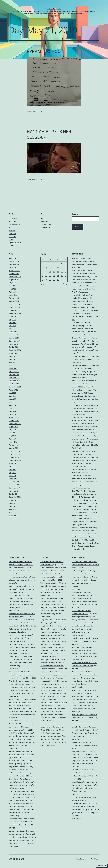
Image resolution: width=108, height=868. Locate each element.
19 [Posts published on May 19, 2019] (65, 272)
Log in (43, 218)
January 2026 (14, 264)
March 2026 (13, 258)
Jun (65, 284)
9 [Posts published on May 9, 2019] (54, 268)
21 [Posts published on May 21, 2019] (46, 276)
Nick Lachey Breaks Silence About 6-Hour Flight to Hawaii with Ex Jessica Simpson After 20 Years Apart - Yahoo (85, 503)
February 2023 (14, 372)
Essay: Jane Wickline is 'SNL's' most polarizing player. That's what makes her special (22, 647)
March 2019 (13, 515)
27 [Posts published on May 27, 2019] (42, 280)
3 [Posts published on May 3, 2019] (58, 263)
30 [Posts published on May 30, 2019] (54, 280)
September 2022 (15, 387)
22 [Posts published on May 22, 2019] (50, 276)
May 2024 (12, 326)
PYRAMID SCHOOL (45, 51)
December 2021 (15, 414)
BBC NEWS (44, 557)
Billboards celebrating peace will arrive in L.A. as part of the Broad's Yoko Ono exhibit (21, 565)
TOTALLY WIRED (78, 557)
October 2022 (14, 384)
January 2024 (14, 338)
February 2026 (14, 261)
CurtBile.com (54, 8)
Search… (75, 214)
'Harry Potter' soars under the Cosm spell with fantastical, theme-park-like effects (22, 589)
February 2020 (14, 482)
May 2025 (12, 289)
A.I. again (12, 221)
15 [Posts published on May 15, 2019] (50, 272)
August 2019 (13, 500)
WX (10, 227)
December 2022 (15, 378)
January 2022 (14, 411)
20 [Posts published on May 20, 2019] (42, 276)
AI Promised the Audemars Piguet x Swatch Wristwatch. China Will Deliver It (85, 565)
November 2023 (15, 344)
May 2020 (12, 473)
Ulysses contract (15, 243)
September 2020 (15, 460)
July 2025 (12, 283)
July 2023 (12, 356)
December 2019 (15, 488)
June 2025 (13, 286)
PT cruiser (13, 234)
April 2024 (13, 329)
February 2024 (14, 335)
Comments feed (46, 224)
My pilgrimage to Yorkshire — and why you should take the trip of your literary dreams (22, 702)
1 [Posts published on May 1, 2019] (50, 263)
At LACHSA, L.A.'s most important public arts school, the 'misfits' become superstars (21, 727)
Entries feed (45, 221)
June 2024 (13, 323)
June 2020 (13, 470)
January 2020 (14, 485)
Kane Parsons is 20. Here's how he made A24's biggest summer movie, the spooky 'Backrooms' (22, 675)
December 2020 (15, 451)
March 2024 (13, 332)
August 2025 (13, 280)
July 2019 (12, 503)
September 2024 (15, 313)
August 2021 (13, 427)
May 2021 (12, 436)
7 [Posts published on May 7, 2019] (46, 268)
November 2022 (15, 381)
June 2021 (13, 433)
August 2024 (13, 316)
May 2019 (12, 509)
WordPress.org (46, 227)
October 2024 (14, 310)
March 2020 (13, 479)
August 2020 (13, 463)
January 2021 (14, 448)
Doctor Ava (13, 218)
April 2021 (13, 439)
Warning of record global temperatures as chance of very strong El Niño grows (52, 727)
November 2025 (15, 271)
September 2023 (15, 350)
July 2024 (12, 320)
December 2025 (15, 267)
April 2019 (13, 512)
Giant (11, 246)
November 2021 (15, 418)
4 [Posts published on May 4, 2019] (62, 263)
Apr (43, 284)
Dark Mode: (102, 866)
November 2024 (15, 307)
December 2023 (15, 341)
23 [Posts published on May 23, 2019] (54, 276)
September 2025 (15, 277)
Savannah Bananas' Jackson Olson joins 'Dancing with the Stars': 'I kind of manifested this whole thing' (22, 822)
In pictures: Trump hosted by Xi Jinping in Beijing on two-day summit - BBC (86, 316)
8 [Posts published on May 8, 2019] (50, 268)
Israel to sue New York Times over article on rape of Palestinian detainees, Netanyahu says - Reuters (85, 454)
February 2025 (14, 298)
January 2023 (14, 375)
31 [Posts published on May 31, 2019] (58, 280)
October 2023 (14, 347)
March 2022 (13, 405)
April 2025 (13, 292)
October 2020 (14, 457)
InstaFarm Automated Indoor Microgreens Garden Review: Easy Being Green (84, 595)
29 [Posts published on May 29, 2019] (50, 280)
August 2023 (13, 353)
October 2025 (14, 274)
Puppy (11, 240)
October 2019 (14, 494)
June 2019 (13, 506)
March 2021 (13, 442)
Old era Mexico (14, 224)
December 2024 (15, 304)
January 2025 (14, 301)
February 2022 (14, 408)
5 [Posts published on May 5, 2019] (65, 263)
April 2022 (13, 402)
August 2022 (13, 390)
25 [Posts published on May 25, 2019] (62, 276)
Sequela (12, 231)
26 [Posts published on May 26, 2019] (65, 276)
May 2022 (12, 399)
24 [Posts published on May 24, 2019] (58, 276)
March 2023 (13, 369)
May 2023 (12, 362)
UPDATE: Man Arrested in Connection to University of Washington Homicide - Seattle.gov (85, 359)
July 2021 (12, 430)
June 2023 (13, 359)
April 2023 (13, 365)
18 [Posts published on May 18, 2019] (62, 272)
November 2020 (15, 454)
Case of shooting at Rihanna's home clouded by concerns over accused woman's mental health (22, 794)
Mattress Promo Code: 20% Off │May (85, 776)
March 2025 (13, 295)
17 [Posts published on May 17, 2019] (58, 272)
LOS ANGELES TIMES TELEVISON (21, 557)
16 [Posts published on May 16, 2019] (54, 272)
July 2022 (12, 393)
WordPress (95, 859)
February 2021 (14, 445)
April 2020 (13, 476)
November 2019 (15, 491)
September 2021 (15, 424)
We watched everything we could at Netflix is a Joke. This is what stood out (22, 754)
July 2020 (12, 467)
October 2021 (14, 421)
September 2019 (15, 497)
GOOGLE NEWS (77, 254)
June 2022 (13, 396)
